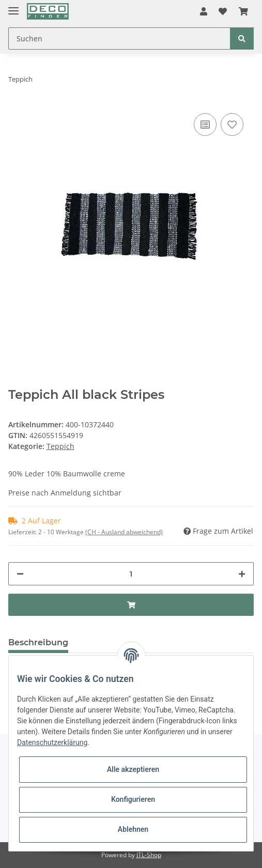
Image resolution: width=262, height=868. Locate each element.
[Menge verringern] (20, 574)
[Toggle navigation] (13, 6)
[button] (204, 11)
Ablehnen (133, 829)
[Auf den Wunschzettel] (232, 125)
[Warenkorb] (243, 11)
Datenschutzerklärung (52, 742)
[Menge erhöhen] (242, 574)
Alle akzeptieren (133, 769)
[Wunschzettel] (223, 11)
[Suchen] (119, 38)
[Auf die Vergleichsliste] (205, 125)
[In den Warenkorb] (131, 605)
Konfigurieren (133, 799)
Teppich (60, 446)
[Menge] (131, 574)
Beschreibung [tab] (38, 642)
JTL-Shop (149, 855)
